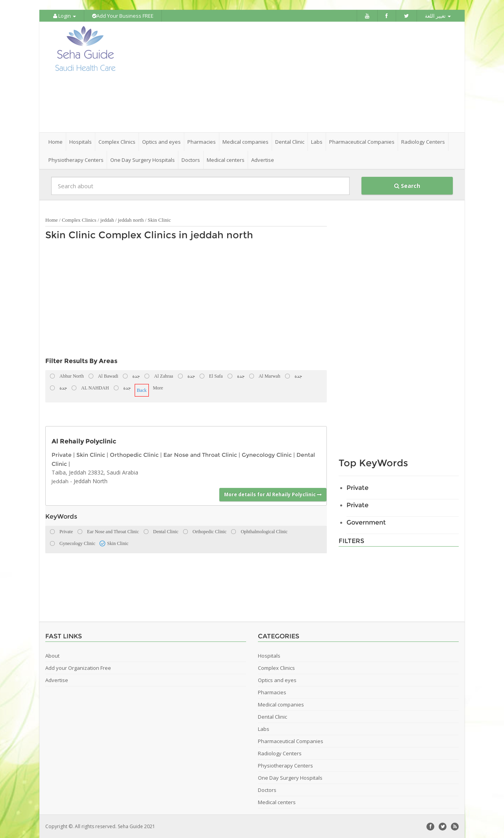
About (52, 655)
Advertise (263, 159)
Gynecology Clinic (267, 454)
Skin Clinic (159, 220)
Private (62, 454)
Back (142, 390)
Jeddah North (91, 481)
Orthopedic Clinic (134, 454)
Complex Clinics (79, 220)
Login (65, 16)
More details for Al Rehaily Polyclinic (273, 494)
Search (407, 185)
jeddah (107, 220)
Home (56, 141)
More (158, 387)
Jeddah (60, 481)
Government (366, 522)
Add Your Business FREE (123, 16)
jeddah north (131, 220)
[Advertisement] (296, 77)
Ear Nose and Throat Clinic (200, 454)
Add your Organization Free (78, 667)
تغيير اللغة (438, 16)
